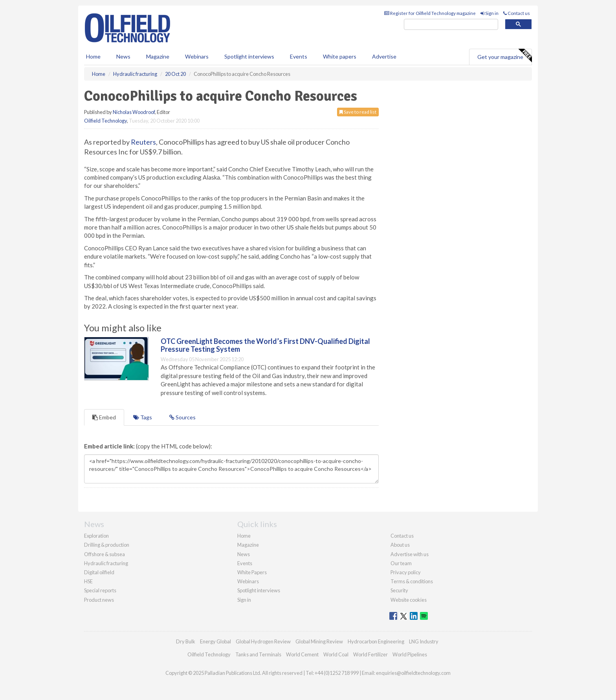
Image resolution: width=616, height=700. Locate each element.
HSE (88, 581)
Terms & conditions (412, 581)
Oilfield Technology (105, 121)
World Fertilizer (370, 654)
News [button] (123, 56)
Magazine (158, 56)
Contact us (517, 13)
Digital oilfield (99, 572)
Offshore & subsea (104, 554)
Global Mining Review (319, 641)
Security (399, 590)
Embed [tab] (104, 417)
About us (400, 545)
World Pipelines (410, 654)
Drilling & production (107, 545)
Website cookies (409, 600)
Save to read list (358, 112)
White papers (340, 56)
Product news (99, 600)
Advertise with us (410, 554)
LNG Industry (424, 641)
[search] (451, 25)
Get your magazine (504, 56)
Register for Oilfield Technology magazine (430, 13)
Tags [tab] (143, 417)
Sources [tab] (182, 417)
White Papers (252, 572)
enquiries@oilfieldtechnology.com (413, 673)
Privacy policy (406, 572)
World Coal (336, 654)
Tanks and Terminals (258, 654)
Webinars (197, 56)
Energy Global (215, 641)
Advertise (384, 56)
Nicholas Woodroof (134, 112)
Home (93, 56)
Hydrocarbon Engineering (376, 641)
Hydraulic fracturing (106, 563)
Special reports (100, 590)
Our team (401, 563)
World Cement (302, 654)
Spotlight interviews (249, 56)
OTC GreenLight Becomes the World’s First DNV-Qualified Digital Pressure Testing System (265, 345)
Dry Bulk (186, 641)
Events (299, 56)
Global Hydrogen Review (263, 641)
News (244, 554)
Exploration (96, 536)
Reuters (143, 142)
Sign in (489, 13)
